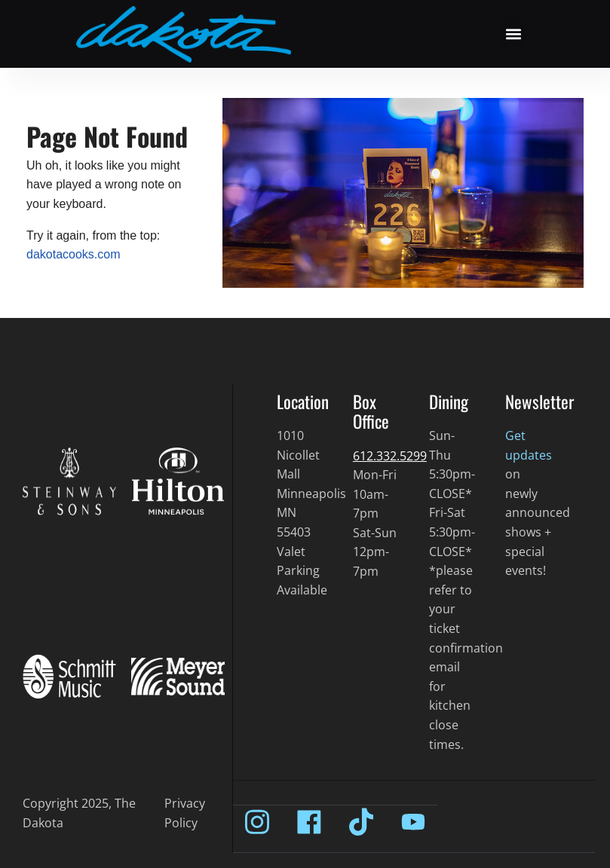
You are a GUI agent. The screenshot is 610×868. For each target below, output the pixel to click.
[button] (514, 34)
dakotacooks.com (74, 254)
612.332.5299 (390, 456)
